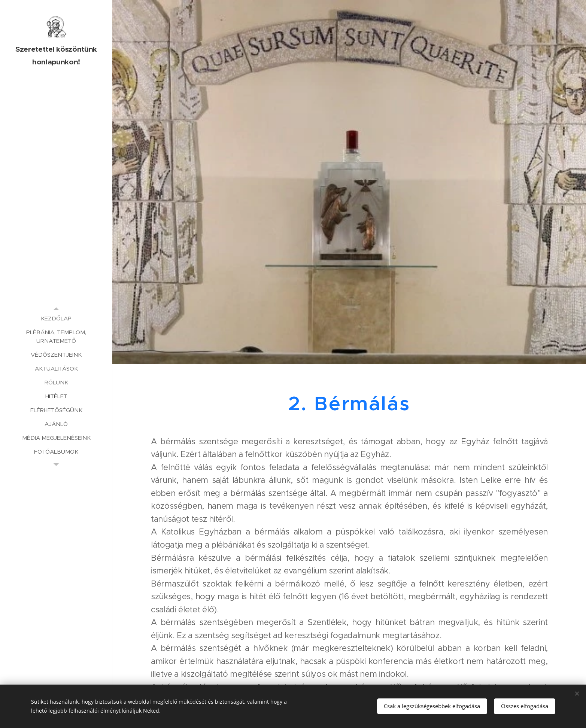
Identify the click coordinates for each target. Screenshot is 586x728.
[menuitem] (56, 318)
